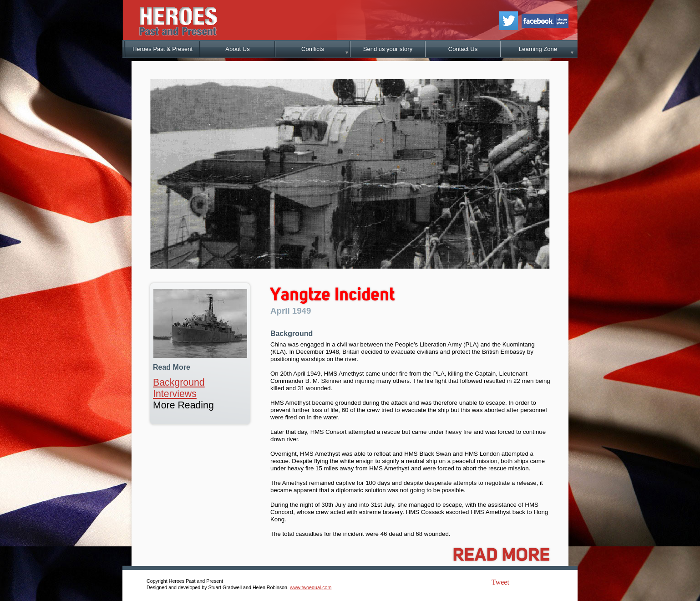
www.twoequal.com (311, 587)
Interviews (175, 394)
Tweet (500, 582)
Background (179, 382)
